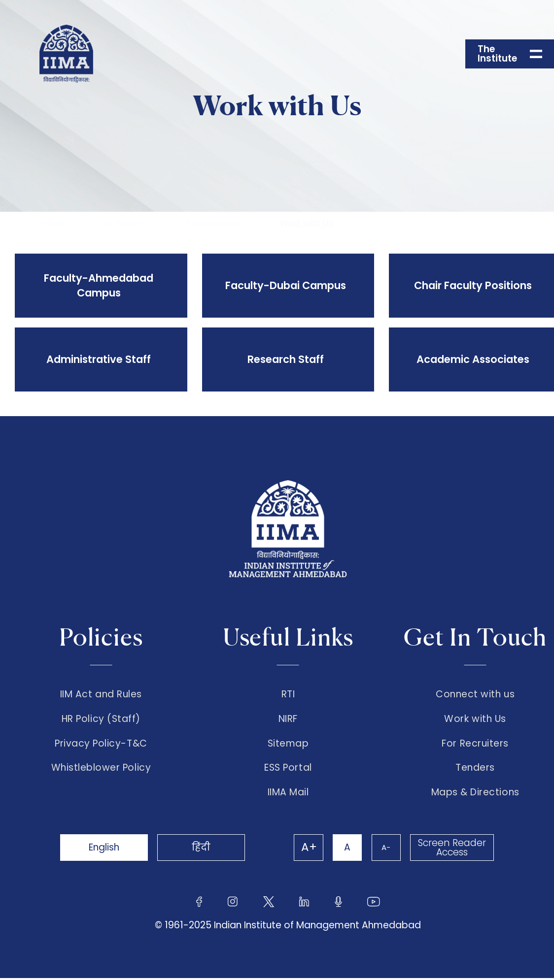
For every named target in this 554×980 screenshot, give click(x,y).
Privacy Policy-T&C (101, 745)
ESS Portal (288, 770)
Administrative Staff (99, 359)
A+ (308, 849)
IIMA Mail (288, 794)
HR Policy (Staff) (101, 719)
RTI (288, 694)
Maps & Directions (475, 794)
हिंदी (203, 849)
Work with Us (307, 223)
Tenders (475, 770)
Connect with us (475, 694)
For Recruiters (475, 745)
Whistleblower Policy (101, 770)
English (104, 849)
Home (52, 223)
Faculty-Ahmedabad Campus (99, 285)
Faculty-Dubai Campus (286, 285)
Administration (212, 223)
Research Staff (286, 359)
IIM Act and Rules (101, 694)
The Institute (120, 223)
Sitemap (288, 745)
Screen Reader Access (452, 849)
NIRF (288, 719)
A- (385, 849)
